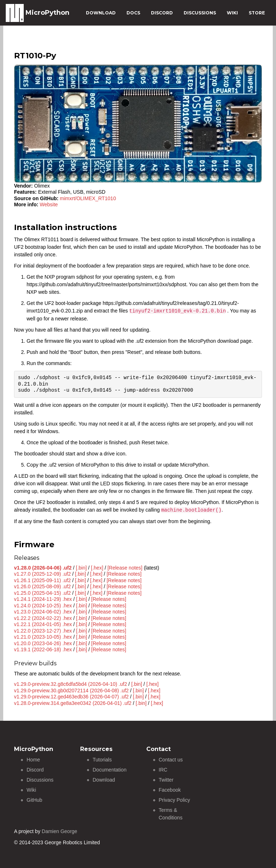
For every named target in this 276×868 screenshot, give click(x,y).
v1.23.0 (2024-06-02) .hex (43, 612)
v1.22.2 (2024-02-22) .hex (43, 618)
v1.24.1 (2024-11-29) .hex (43, 599)
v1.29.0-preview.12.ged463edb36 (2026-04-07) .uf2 (71, 697)
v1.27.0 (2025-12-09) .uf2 (42, 574)
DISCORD (162, 13)
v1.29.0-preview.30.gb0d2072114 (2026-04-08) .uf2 (71, 691)
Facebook (170, 790)
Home (33, 760)
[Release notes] (125, 568)
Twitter (166, 780)
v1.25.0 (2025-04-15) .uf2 (42, 593)
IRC (163, 770)
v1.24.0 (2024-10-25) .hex (43, 606)
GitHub (34, 800)
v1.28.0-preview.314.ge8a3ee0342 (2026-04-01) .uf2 (73, 703)
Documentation (110, 770)
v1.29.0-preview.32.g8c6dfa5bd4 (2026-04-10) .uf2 (70, 684)
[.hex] (97, 568)
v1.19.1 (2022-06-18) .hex (43, 649)
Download (104, 780)
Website (49, 204)
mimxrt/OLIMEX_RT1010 (88, 198)
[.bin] (81, 568)
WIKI (232, 13)
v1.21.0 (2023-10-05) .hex (43, 637)
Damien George (59, 831)
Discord (35, 770)
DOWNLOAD (101, 13)
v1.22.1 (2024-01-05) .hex (43, 624)
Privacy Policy (174, 800)
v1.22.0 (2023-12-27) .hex (43, 631)
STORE (257, 13)
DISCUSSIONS (200, 13)
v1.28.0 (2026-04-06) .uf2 (43, 568)
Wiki (31, 790)
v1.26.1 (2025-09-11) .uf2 (42, 580)
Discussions (40, 780)
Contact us (171, 760)
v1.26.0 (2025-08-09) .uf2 (42, 586)
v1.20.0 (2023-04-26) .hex (43, 643)
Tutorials (102, 760)
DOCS (133, 13)
